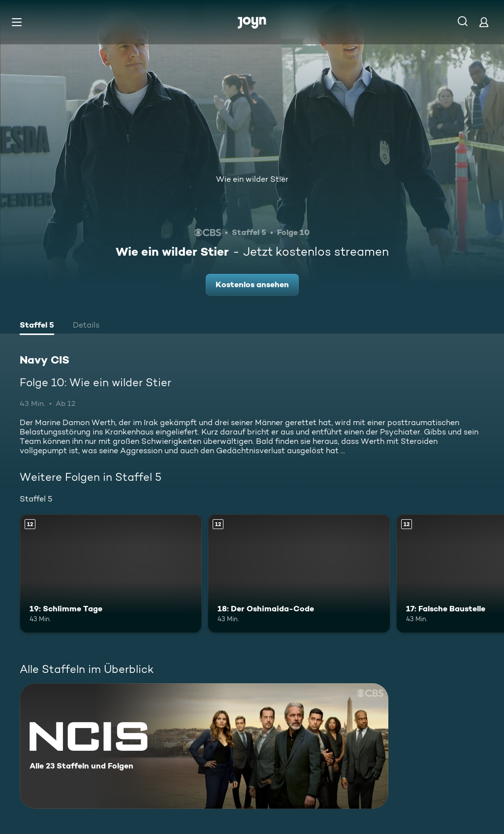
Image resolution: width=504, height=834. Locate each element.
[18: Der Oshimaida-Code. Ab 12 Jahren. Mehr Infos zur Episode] (299, 574)
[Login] (484, 22)
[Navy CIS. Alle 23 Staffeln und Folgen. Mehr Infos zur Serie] (204, 746)
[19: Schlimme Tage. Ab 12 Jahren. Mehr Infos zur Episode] (111, 574)
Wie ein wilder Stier (252, 179)
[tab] (37, 326)
